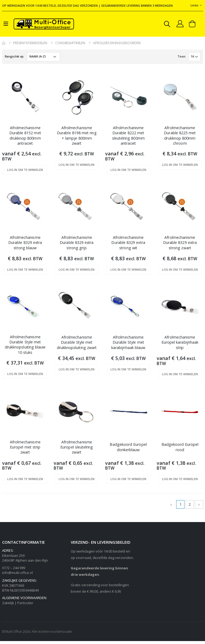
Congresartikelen (70, 44)
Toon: (181, 57)
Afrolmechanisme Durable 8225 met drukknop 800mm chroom (180, 137)
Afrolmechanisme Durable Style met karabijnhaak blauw (128, 345)
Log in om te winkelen (25, 172)
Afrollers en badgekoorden (117, 44)
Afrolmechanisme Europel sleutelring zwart (77, 450)
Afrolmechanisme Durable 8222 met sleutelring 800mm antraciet (128, 137)
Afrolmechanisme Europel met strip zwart (25, 450)
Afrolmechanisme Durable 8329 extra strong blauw (25, 245)
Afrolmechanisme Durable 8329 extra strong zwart (180, 245)
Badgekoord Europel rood (180, 450)
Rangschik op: (15, 57)
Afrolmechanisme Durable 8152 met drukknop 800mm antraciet (25, 137)
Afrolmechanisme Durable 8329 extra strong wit (128, 245)
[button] (166, 25)
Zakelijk (8, 606)
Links (194, 5)
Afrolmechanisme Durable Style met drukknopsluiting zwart (77, 348)
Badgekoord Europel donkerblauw (128, 450)
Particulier (26, 606)
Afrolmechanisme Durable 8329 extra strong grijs (77, 245)
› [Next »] (199, 507)
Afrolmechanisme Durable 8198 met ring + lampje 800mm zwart (77, 137)
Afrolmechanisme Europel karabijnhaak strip (180, 345)
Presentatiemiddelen (30, 44)
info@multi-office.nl (18, 576)
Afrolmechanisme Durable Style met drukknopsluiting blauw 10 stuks (25, 348)
